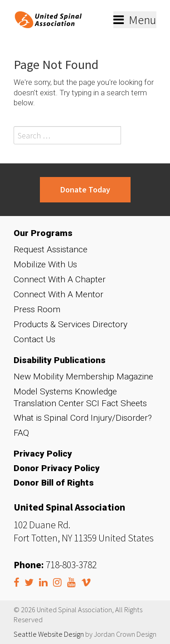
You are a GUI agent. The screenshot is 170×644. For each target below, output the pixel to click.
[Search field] (67, 135)
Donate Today (85, 189)
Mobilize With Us (45, 264)
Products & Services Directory (70, 324)
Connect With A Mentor (58, 294)
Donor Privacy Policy (57, 468)
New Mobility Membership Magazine (83, 376)
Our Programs (43, 233)
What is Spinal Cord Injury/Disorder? (83, 418)
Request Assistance (51, 249)
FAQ (21, 433)
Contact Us (34, 339)
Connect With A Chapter (60, 279)
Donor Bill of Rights (54, 483)
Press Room (37, 309)
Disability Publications (60, 360)
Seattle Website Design (49, 634)
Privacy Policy (43, 454)
